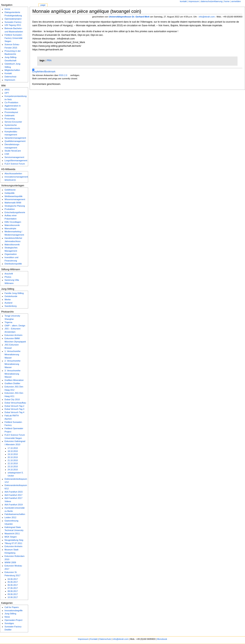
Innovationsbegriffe (14, 610)
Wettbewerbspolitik (14, 196)
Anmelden (236, 1)
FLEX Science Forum (15, 164)
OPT (7, 93)
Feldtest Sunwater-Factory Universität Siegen (14, 38)
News (7, 617)
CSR (7, 154)
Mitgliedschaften (12, 70)
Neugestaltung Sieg (14, 540)
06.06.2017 (13, 585)
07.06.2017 (13, 588)
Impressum (194, 1)
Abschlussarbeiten (13, 173)
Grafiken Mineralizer (14, 380)
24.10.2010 (13, 470)
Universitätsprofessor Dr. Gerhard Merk (129, 17)
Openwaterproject (13, 19)
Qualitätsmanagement (15, 141)
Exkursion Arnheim (13, 335)
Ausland (8, 303)
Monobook (162, 639)
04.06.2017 (13, 579)
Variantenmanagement (15, 138)
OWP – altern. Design (15, 326)
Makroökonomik (12, 225)
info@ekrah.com (207, 17)
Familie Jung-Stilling (14, 293)
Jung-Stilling (10, 614)
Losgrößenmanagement (16, 160)
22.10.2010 (13, 463)
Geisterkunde (11, 296)
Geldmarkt (10, 115)
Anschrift (9, 274)
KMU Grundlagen (13, 222)
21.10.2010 (13, 460)
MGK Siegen (11, 537)
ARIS (7, 90)
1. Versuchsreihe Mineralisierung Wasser (13, 354)
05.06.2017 (13, 582)
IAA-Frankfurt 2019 (14, 505)
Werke (8, 299)
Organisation (11, 254)
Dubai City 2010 (12, 399)
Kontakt (183, 1)
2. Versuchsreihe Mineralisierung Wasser (13, 364)
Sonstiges (9, 623)
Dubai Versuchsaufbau (15, 403)
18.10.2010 (13, 451)
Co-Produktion (11, 102)
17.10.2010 (13, 448)
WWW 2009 (10, 562)
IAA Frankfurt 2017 (13, 495)
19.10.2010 (13, 454)
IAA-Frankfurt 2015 (14, 492)
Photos (8, 277)
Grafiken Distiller (12, 383)
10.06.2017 (13, 597)
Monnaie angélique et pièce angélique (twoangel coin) (87, 11)
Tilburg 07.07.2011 (13, 543)
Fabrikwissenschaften (15, 514)
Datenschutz (11, 77)
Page (43, 5)
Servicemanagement (14, 157)
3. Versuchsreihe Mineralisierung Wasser (13, 374)
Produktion (10, 209)
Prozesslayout (11, 112)
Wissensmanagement (15, 199)
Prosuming (10, 119)
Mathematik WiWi (13, 203)
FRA (49, 61)
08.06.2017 (13, 591)
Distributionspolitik (13, 264)
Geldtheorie (10, 190)
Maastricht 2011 (12, 534)
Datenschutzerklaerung (212, 1)
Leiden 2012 (11, 517)
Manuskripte (10, 228)
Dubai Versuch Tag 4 (14, 412)
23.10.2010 (13, 466)
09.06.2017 (13, 594)
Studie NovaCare (13, 151)
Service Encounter (13, 122)
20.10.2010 (13, 457)
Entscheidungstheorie (15, 212)
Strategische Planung (15, 206)
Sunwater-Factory (13, 22)
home (227, 1)
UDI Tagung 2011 (13, 25)
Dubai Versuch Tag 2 (14, 406)
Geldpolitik (10, 193)
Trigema (9, 322)
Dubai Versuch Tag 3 (14, 409)
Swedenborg (11, 306)
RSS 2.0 (63, 75)
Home (7, 9)
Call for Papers (12, 607)
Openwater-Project (13, 620)
